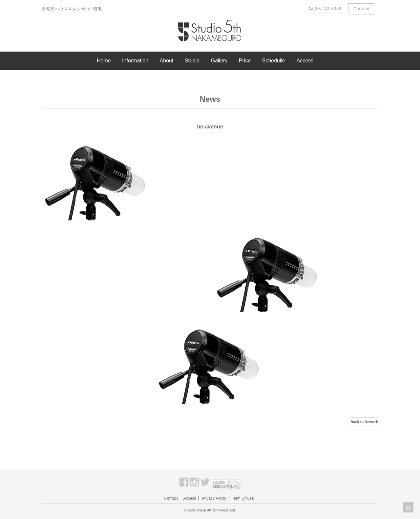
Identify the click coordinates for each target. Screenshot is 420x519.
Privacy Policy (214, 498)
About (167, 61)
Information (135, 61)
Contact (362, 9)
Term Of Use (243, 498)
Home (104, 61)
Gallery (219, 61)
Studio (192, 61)
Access (305, 61)
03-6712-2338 (325, 9)
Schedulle (274, 61)
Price (245, 61)
